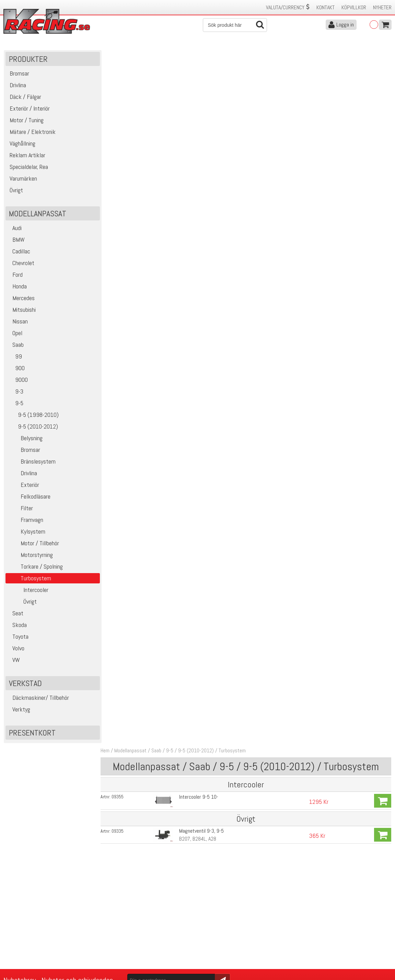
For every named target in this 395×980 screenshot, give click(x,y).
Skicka (218, 880)
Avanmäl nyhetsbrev (24, 955)
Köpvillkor (354, 7)
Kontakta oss (114, 919)
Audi (15, 229)
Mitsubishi (22, 310)
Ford (15, 275)
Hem (107, 54)
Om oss (208, 919)
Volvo (16, 649)
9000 (18, 380)
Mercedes (21, 299)
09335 (120, 135)
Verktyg (19, 710)
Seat (16, 614)
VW (14, 660)
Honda (17, 287)
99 (15, 357)
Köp (383, 104)
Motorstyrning (30, 555)
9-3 (16, 392)
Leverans (109, 933)
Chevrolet (21, 264)
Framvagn (26, 520)
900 (16, 369)
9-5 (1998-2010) (33, 415)
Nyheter (382, 7)
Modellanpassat (132, 54)
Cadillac (19, 252)
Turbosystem (234, 54)
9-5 (16, 404)
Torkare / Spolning (35, 567)
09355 (120, 101)
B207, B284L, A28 (197, 142)
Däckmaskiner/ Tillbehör (38, 698)
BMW (16, 240)
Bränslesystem (32, 462)
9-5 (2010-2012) (33, 427)
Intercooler (28, 590)
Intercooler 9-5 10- (198, 100)
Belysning (25, 439)
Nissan (18, 322)
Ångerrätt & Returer (121, 941)
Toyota (18, 637)
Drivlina (22, 474)
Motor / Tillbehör (33, 544)
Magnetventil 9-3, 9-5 (200, 134)
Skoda (17, 625)
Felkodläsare (29, 497)
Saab (16, 345)
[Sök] (235, 25)
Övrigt (22, 602)
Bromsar (24, 450)
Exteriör (24, 485)
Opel (15, 334)
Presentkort (33, 733)
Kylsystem (27, 532)
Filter (20, 509)
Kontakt (326, 7)
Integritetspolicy (117, 948)
